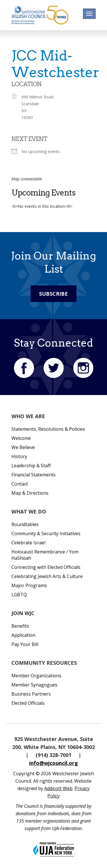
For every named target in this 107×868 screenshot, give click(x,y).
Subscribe (53, 294)
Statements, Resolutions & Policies (48, 429)
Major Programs (29, 585)
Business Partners (31, 694)
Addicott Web (58, 788)
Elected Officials (28, 703)
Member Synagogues (34, 685)
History (19, 456)
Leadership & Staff (31, 466)
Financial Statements (34, 475)
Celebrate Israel (28, 543)
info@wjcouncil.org (53, 763)
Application (23, 635)
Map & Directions (30, 493)
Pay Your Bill (25, 644)
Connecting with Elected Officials (46, 567)
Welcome (21, 438)
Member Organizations (36, 676)
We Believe (23, 447)
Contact (20, 484)
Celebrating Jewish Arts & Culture (47, 576)
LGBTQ (19, 595)
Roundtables (25, 524)
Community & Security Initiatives (46, 533)
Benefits (20, 626)
